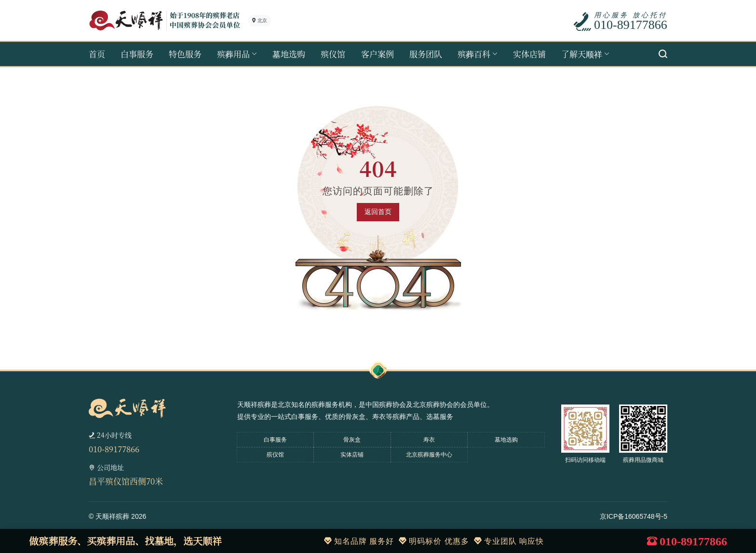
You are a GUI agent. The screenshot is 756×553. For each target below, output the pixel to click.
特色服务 (185, 54)
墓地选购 (289, 54)
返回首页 (378, 212)
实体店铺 (529, 54)
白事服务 (137, 54)
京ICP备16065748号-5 (634, 516)
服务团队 (426, 54)
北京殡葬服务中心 (429, 455)
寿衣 (429, 440)
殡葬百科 (474, 54)
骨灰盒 (352, 440)
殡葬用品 (233, 54)
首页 (97, 54)
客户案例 (378, 54)
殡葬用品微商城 (643, 460)
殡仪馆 (333, 54)
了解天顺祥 (582, 54)
